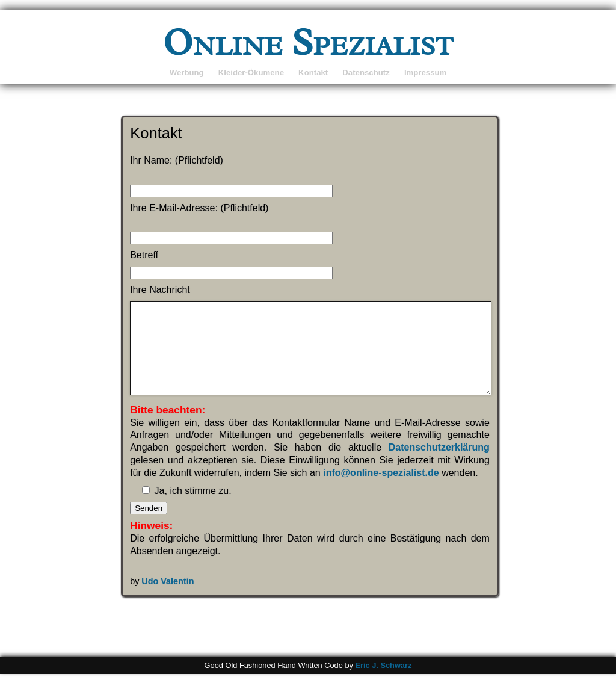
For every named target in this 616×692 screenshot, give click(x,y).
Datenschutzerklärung (439, 465)
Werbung (187, 73)
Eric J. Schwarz (383, 683)
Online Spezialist (308, 42)
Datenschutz (366, 73)
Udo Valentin (168, 599)
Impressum (425, 73)
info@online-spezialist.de (381, 491)
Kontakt (313, 73)
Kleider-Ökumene (251, 73)
